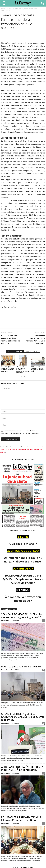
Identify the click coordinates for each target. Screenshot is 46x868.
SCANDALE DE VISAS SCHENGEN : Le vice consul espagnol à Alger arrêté (22, 616)
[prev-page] (22, 377)
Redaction (5, 620)
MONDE (10, 9)
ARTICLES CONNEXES (15, 351)
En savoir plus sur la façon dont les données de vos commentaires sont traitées (22, 449)
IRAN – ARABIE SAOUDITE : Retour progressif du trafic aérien (38, 369)
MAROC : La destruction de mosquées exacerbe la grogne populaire (23, 370)
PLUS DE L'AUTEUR (32, 351)
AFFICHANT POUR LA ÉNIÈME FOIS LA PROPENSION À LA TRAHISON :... (22, 768)
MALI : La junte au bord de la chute (21, 667)
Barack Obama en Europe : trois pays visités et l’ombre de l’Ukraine (11, 339)
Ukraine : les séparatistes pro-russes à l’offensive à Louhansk (35, 339)
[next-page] (24, 377)
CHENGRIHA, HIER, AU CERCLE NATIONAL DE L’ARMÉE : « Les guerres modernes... (23, 717)
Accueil (3, 9)
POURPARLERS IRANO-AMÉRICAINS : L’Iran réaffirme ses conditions (8, 369)
